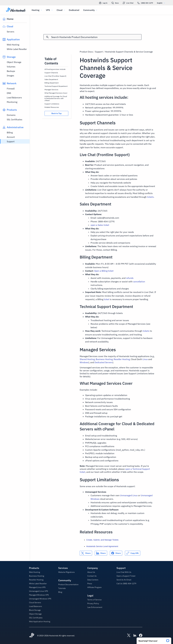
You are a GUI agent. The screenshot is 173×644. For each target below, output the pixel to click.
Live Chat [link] (128, 3)
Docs (115, 3)
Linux (145, 359)
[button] (154, 640)
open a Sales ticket (100, 225)
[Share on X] (86, 553)
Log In (103, 3)
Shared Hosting (87, 359)
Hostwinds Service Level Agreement (102, 546)
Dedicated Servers (104, 362)
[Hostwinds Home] (32, 636)
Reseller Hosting (122, 359)
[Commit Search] (47, 37)
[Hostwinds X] (127, 636)
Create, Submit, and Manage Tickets (102, 540)
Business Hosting (104, 359)
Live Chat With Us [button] (124, 572)
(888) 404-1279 (145, 3)
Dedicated (74, 10)
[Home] (16, 10)
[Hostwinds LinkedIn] (133, 636)
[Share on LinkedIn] (101, 553)
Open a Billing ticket (104, 271)
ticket (107, 299)
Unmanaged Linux (129, 495)
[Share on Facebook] (116, 553)
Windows (84, 362)
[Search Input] (96, 37)
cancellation (139, 282)
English (162, 3)
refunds (130, 278)
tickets (150, 197)
